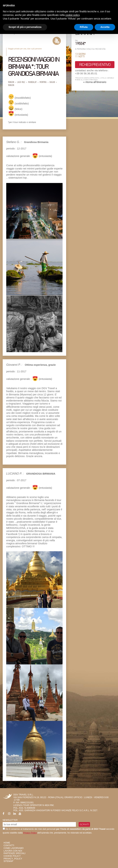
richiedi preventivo (95, 65)
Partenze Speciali (15, 853)
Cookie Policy (12, 856)
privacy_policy (13, 859)
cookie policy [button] (72, 15)
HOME (7, 843)
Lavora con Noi (13, 851)
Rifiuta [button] (84, 27)
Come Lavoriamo (14, 848)
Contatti (9, 845)
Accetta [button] (105, 27)
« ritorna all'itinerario (95, 82)
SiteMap (8, 861)
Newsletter (10, 820)
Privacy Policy (30, 833)
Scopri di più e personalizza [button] (25, 27)
